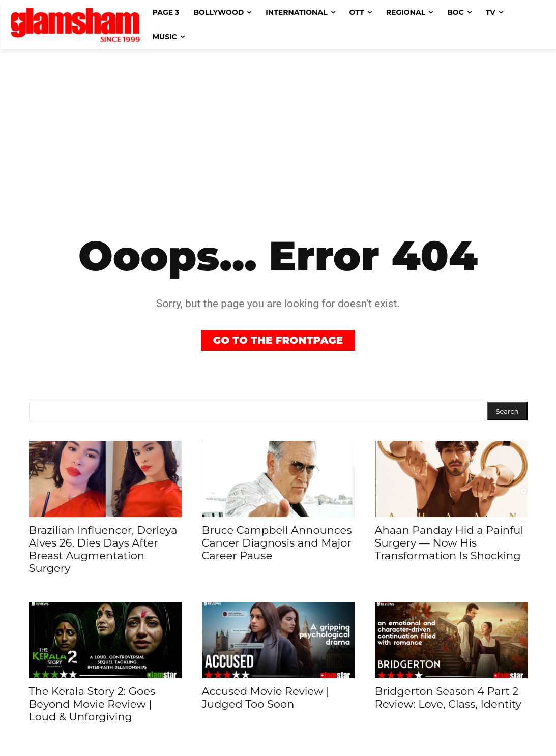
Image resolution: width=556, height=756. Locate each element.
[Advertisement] (278, 125)
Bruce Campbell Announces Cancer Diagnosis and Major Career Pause (277, 543)
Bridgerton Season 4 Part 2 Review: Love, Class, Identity (448, 698)
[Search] (507, 411)
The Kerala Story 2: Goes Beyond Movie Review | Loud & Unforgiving (92, 704)
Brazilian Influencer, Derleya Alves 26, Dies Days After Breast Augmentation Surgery (103, 549)
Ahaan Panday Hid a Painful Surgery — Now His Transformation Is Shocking (449, 543)
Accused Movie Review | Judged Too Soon (266, 698)
